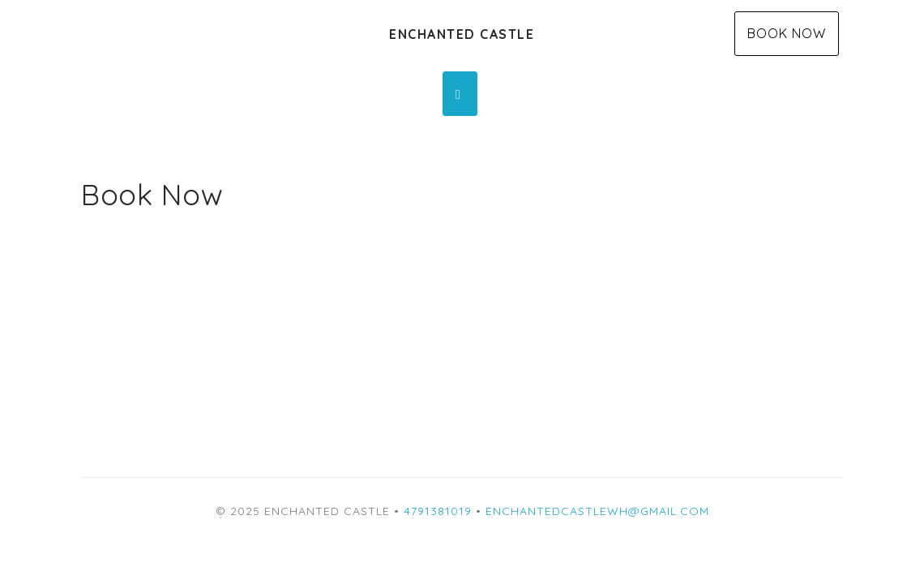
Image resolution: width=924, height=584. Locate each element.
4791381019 (438, 511)
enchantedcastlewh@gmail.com (597, 511)
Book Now (787, 33)
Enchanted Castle (462, 34)
